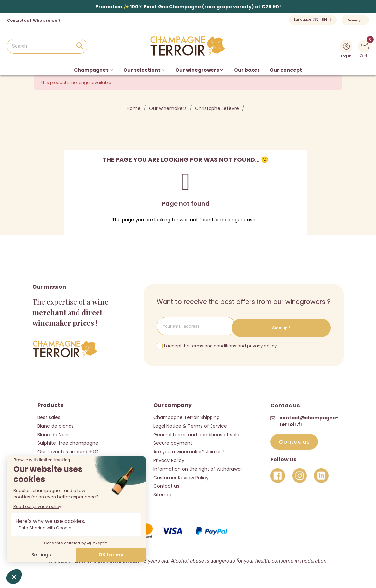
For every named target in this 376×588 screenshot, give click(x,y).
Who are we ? (47, 20)
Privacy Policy (169, 460)
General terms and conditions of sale (196, 434)
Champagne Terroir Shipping (187, 417)
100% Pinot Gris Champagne (165, 7)
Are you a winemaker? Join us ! (189, 451)
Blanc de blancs (56, 426)
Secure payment (173, 443)
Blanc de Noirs (53, 434)
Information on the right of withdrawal (197, 469)
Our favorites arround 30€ (68, 451)
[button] (294, 442)
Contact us (18, 20)
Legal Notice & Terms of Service (190, 426)
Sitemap (163, 494)
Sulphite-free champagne (68, 443)
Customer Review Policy (181, 477)
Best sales (49, 417)
